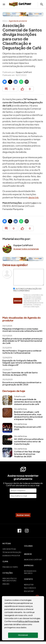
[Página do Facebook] (19, 531)
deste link (33, 197)
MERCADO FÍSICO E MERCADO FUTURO (9, 580)
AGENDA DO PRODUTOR (11, 556)
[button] (12, 545)
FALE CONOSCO (30, 588)
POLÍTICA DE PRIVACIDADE (23, 620)
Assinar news (23, 515)
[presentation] (23, 506)
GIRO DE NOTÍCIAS (9, 549)
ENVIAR (18, 301)
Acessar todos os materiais (26, 249)
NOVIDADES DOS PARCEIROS (30, 572)
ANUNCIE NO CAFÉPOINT (33, 560)
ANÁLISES (6, 584)
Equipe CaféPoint (24, 72)
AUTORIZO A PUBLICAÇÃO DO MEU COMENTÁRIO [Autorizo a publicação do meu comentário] (27, 290)
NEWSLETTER (29, 585)
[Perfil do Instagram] (27, 531)
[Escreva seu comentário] (29, 285)
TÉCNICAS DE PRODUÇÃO (12, 552)
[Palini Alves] (23, 14)
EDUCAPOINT (29, 591)
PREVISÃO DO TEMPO (10, 567)
